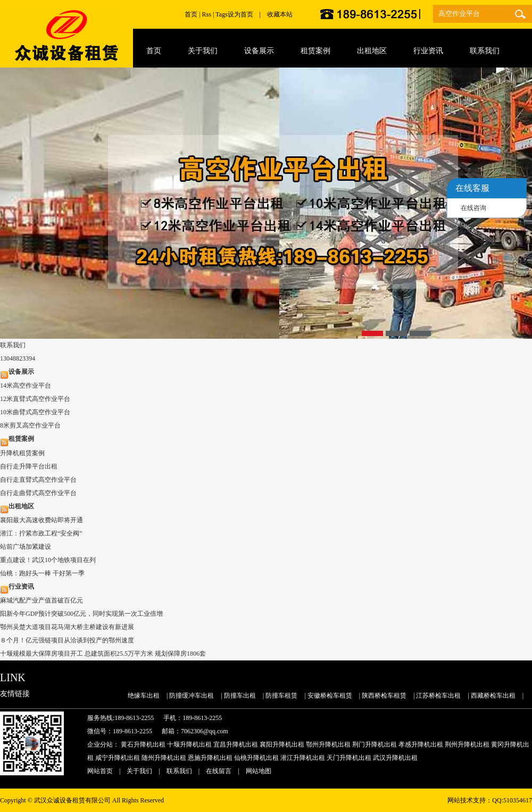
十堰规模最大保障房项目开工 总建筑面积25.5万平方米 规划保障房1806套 (103, 654)
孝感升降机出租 (421, 744)
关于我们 (139, 771)
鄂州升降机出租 (328, 744)
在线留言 (219, 771)
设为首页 (240, 14)
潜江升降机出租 (303, 758)
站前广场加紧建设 (26, 547)
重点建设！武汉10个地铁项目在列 (48, 560)
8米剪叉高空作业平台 (30, 425)
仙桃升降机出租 (256, 758)
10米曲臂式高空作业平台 (35, 412)
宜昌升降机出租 (236, 744)
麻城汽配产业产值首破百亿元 (41, 600)
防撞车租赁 (281, 696)
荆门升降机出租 (375, 744)
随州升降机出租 (164, 758)
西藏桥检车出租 (493, 696)
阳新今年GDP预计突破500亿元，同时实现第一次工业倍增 (81, 614)
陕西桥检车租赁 (384, 696)
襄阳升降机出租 (282, 744)
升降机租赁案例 (22, 453)
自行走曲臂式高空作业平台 (38, 493)
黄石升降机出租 (143, 744)
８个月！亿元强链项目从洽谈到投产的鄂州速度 (67, 640)
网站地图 (259, 771)
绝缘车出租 (144, 696)
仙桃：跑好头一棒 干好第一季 (42, 573)
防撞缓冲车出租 (192, 696)
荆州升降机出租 (467, 744)
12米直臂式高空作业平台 (35, 399)
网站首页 (100, 771)
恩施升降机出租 (210, 758)
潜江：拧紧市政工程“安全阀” (41, 533)
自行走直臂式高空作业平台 (38, 480)
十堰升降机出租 (189, 744)
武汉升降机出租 (395, 758)
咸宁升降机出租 (118, 758)
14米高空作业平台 (26, 386)
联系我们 (179, 771)
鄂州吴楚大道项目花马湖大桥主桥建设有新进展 (67, 627)
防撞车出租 (240, 696)
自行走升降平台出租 (29, 466)
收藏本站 (280, 14)
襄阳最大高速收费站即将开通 (41, 520)
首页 (191, 14)
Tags (222, 14)
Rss (207, 14)
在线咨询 (473, 208)
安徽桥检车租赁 (330, 696)
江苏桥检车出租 (438, 696)
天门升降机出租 (349, 758)
